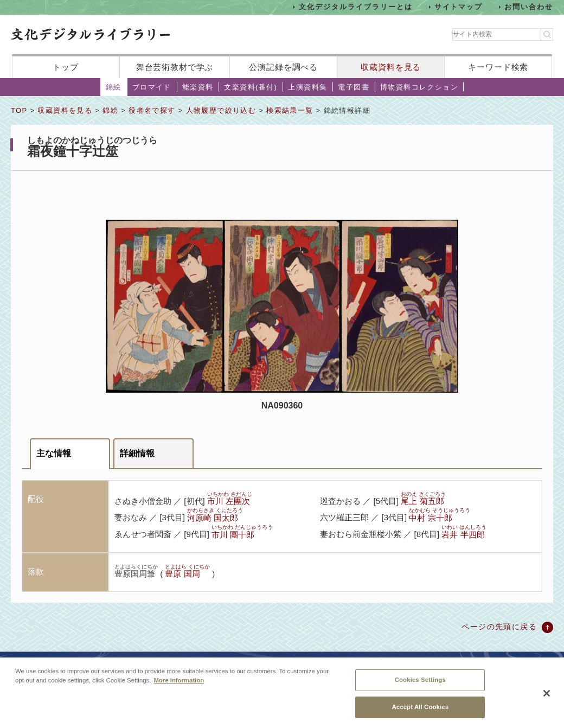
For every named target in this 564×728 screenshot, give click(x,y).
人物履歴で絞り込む (221, 110)
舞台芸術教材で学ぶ (175, 67)
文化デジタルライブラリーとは (355, 7)
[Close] (547, 700)
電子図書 (354, 87)
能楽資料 (198, 87)
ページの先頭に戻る (499, 627)
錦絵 (114, 87)
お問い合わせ (529, 7)
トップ (66, 67)
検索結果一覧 (290, 110)
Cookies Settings (420, 687)
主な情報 (54, 453)
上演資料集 (307, 87)
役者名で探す (152, 110)
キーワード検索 (498, 67)
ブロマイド (152, 87)
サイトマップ (459, 7)
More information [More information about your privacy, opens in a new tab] (179, 687)
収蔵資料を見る (391, 67)
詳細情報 (137, 453)
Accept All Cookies (420, 713)
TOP (19, 110)
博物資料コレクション (419, 87)
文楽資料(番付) (251, 87)
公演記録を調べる (283, 67)
